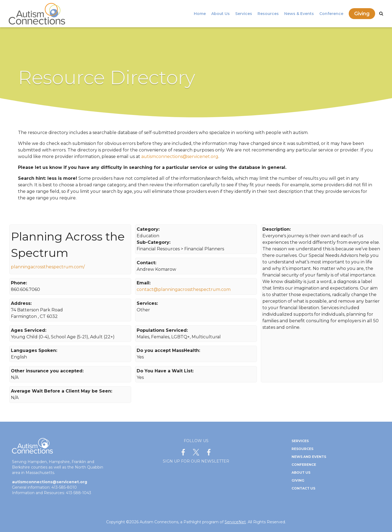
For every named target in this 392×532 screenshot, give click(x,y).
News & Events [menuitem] (299, 14)
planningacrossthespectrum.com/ (48, 267)
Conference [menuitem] (331, 14)
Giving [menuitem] (362, 14)
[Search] (381, 13)
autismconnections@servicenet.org (180, 156)
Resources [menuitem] (268, 14)
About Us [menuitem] (220, 14)
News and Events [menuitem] (309, 457)
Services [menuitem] (244, 14)
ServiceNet (235, 522)
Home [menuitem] (200, 14)
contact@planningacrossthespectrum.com (184, 289)
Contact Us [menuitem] (303, 488)
